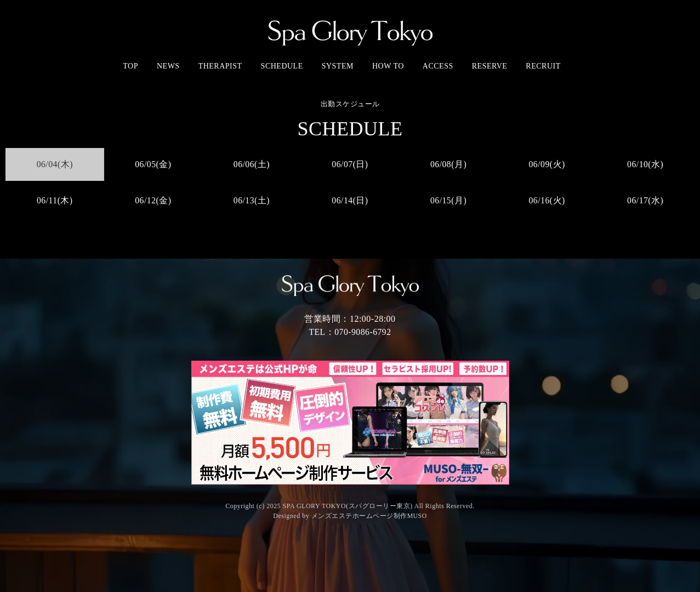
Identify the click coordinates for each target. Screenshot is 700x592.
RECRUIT (543, 66)
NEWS (168, 66)
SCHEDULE (282, 66)
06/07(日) (350, 164)
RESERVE (490, 66)
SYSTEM (338, 66)
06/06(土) (251, 164)
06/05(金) (153, 164)
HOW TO (388, 66)
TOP (130, 66)
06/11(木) (55, 200)
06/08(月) (449, 164)
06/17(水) (645, 200)
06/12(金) (153, 200)
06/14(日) (350, 200)
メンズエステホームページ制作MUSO (369, 516)
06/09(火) (547, 164)
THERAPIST (220, 66)
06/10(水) (645, 164)
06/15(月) (449, 200)
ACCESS (438, 66)
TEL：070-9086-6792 (350, 332)
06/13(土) (251, 200)
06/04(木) (55, 164)
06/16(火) (547, 200)
